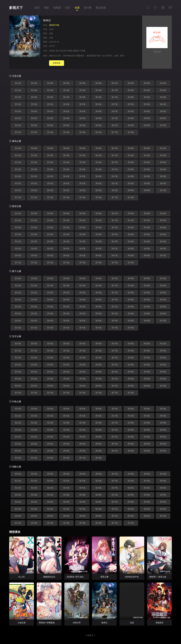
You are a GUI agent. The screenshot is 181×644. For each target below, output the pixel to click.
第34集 (66, 104)
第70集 (163, 125)
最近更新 (101, 8)
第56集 (99, 118)
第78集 (131, 132)
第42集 (34, 111)
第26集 (99, 97)
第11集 (18, 90)
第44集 (66, 111)
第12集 (34, 90)
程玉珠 (63, 51)
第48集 (131, 111)
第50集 (163, 111)
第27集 (115, 97)
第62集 (34, 125)
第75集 (82, 132)
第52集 (34, 118)
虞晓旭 (76, 51)
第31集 (18, 104)
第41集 (18, 111)
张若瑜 (52, 51)
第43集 (50, 111)
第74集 (66, 132)
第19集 (147, 90)
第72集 (34, 132)
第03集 (50, 83)
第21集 (18, 97)
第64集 (66, 125)
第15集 (82, 90)
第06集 (99, 83)
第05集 (82, 83)
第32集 (34, 104)
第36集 (99, 104)
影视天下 (16, 8)
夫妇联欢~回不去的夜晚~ (77, 577)
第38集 (131, 104)
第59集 (147, 118)
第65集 (82, 125)
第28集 (131, 97)
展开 (123, 56)
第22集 (34, 97)
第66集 (99, 125)
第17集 (115, 90)
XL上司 (22, 577)
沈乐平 (52, 46)
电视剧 (57, 8)
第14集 (66, 90)
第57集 (115, 118)
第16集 (99, 90)
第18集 (131, 90)
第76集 (99, 132)
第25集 (82, 97)
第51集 (18, 118)
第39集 (147, 104)
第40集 (163, 104)
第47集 (115, 111)
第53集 (50, 118)
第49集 (147, 111)
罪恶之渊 (104, 577)
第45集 (82, 111)
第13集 (50, 90)
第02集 (34, 83)
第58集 (131, 118)
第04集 (66, 83)
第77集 (115, 132)
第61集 (18, 125)
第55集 (82, 118)
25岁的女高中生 (132, 577)
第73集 (50, 132)
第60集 (163, 118)
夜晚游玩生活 (49, 577)
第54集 (66, 118)
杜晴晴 (70, 51)
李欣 (58, 51)
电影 (47, 8)
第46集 (99, 111)
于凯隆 (82, 51)
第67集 (115, 125)
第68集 (131, 125)
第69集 (147, 125)
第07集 (115, 83)
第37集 (115, 104)
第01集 (18, 83)
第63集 (50, 125)
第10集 (163, 83)
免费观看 (57, 63)
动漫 (77, 8)
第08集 (131, 83)
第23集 (50, 97)
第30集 (163, 97)
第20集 (163, 90)
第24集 (66, 97)
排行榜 (88, 8)
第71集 (18, 132)
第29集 (147, 97)
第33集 (50, 104)
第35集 (82, 104)
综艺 (68, 8)
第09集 (147, 83)
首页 (37, 8)
